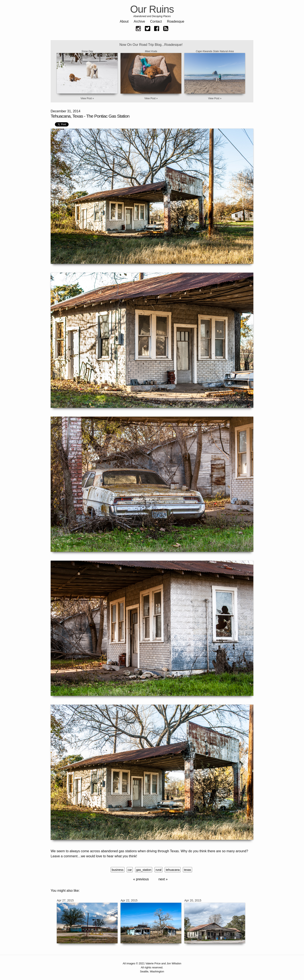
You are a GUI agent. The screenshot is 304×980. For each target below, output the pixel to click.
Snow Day (87, 51)
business (117, 870)
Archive (139, 21)
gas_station (144, 870)
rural (159, 870)
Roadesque (176, 21)
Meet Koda (151, 51)
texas (187, 870)
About (124, 21)
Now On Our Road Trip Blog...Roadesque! (151, 45)
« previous (141, 879)
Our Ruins (152, 9)
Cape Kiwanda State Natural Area (215, 51)
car (130, 870)
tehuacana (173, 870)
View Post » (87, 98)
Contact (156, 21)
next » (163, 879)
